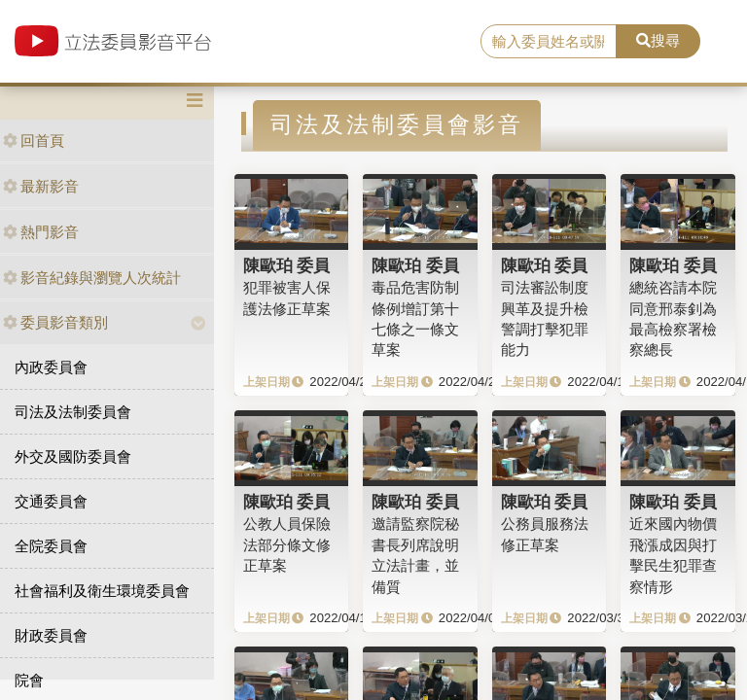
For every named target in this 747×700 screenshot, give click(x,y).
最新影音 (41, 186)
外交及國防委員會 (73, 456)
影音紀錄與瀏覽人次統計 (92, 278)
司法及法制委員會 (73, 412)
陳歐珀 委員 (287, 265)
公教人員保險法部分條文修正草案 (287, 544)
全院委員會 (51, 546)
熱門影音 (41, 232)
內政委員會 (51, 367)
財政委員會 (51, 635)
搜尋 (658, 40)
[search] (549, 42)
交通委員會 (51, 501)
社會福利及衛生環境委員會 (102, 591)
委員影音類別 (55, 322)
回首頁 (34, 140)
